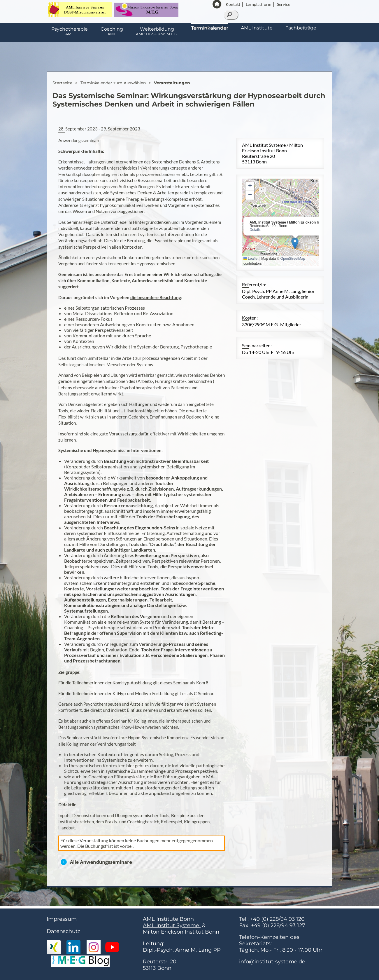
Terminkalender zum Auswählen (113, 83)
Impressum (62, 919)
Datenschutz (63, 931)
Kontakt (233, 4)
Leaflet (251, 259)
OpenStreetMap (293, 259)
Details (255, 230)
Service (284, 4)
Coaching (112, 31)
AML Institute (257, 28)
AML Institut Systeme (172, 925)
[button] (295, 243)
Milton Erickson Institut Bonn (181, 932)
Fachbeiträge (301, 28)
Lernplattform (259, 4)
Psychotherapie (70, 31)
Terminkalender (209, 28)
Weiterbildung (157, 31)
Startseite (62, 83)
